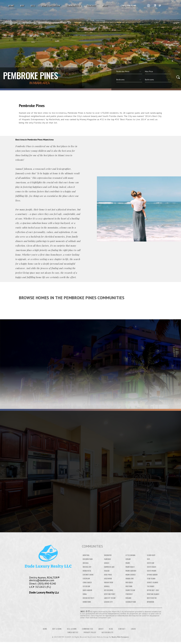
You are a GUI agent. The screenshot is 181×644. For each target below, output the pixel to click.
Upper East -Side (153, 590)
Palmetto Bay (130, 590)
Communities (73, 6)
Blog (111, 629)
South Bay (151, 563)
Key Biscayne (109, 590)
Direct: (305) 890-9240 (43, 584)
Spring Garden (152, 575)
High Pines (108, 575)
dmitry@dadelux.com (42, 580)
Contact (92, 6)
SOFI (148, 559)
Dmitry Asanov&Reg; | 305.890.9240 (128, 6)
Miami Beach (130, 567)
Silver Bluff (151, 555)
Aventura (86, 555)
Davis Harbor (87, 590)
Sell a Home (72, 629)
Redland (128, 598)
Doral (85, 594)
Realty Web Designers (120, 637)
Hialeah (107, 571)
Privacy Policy (90, 632)
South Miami (152, 571)
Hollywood (108, 579)
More (105, 6)
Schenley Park (131, 602)
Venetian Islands (153, 594)
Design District (88, 598)
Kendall (107, 586)
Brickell (86, 563)
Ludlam (128, 559)
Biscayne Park (88, 559)
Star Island (151, 579)
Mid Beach (129, 583)
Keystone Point (110, 594)
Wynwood (150, 602)
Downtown (87, 602)
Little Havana (130, 555)
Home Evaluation (51, 6)
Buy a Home (57, 629)
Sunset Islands (153, 583)
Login (133, 629)
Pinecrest (129, 594)
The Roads (151, 586)
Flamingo (107, 559)
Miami (128, 563)
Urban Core (130, 579)
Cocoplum (86, 579)
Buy (22, 6)
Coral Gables (87, 583)
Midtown (129, 586)
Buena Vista (87, 571)
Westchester (152, 598)
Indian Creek (109, 583)
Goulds (107, 563)
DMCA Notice (73, 632)
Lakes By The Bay (110, 598)
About (101, 629)
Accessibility (108, 632)
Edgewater (108, 555)
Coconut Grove (88, 575)
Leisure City (108, 602)
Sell (33, 6)
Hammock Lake (109, 567)
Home (11, 6)
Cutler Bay (86, 586)
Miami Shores (131, 575)
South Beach (152, 567)
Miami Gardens (131, 571)
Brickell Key (87, 567)
